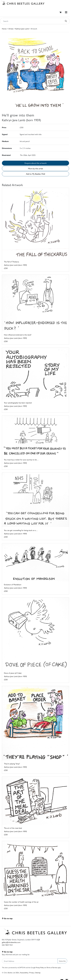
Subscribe (62, 961)
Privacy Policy (40, 967)
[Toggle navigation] (66, 12)
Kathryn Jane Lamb (22, 29)
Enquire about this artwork (36, 163)
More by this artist (35, 168)
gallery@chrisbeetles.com (11, 942)
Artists (11, 29)
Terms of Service (52, 967)
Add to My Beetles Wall (35, 174)
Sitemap (38, 972)
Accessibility (24, 972)
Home (4, 29)
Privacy (32, 972)
